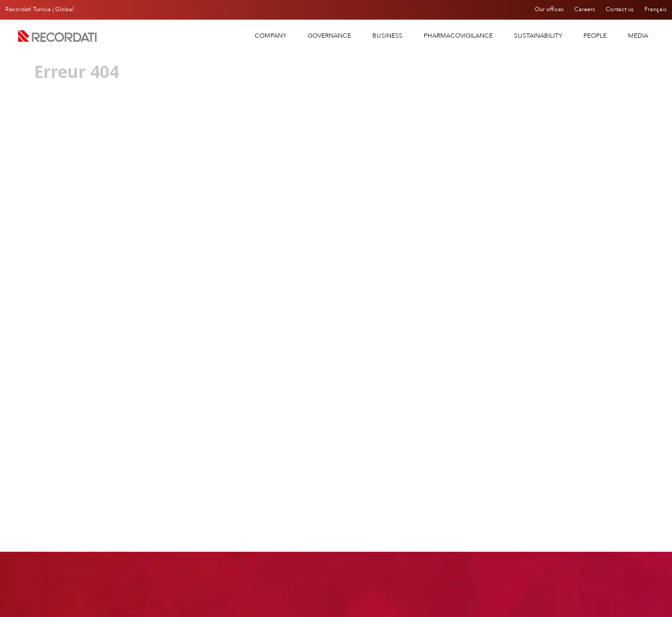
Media (638, 36)
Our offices (543, 10)
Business (387, 36)
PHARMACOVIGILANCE (458, 36)
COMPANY (270, 36)
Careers (581, 10)
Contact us (618, 10)
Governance (329, 36)
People (595, 36)
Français (655, 10)
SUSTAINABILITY (538, 36)
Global (64, 9)
